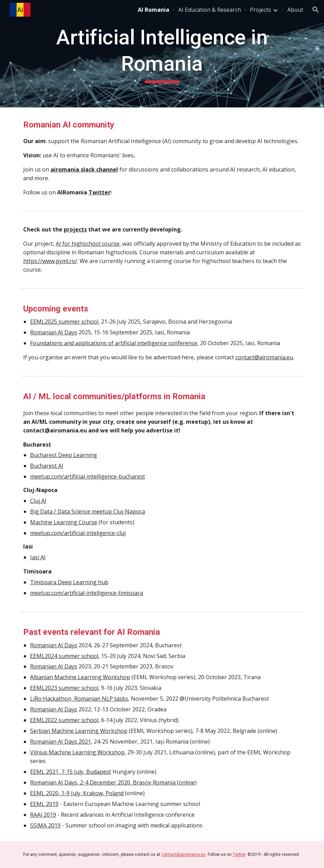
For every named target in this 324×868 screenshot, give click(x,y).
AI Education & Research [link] (210, 10)
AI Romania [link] (154, 10)
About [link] (295, 10)
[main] (162, 54)
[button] (316, 10)
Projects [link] (260, 10)
